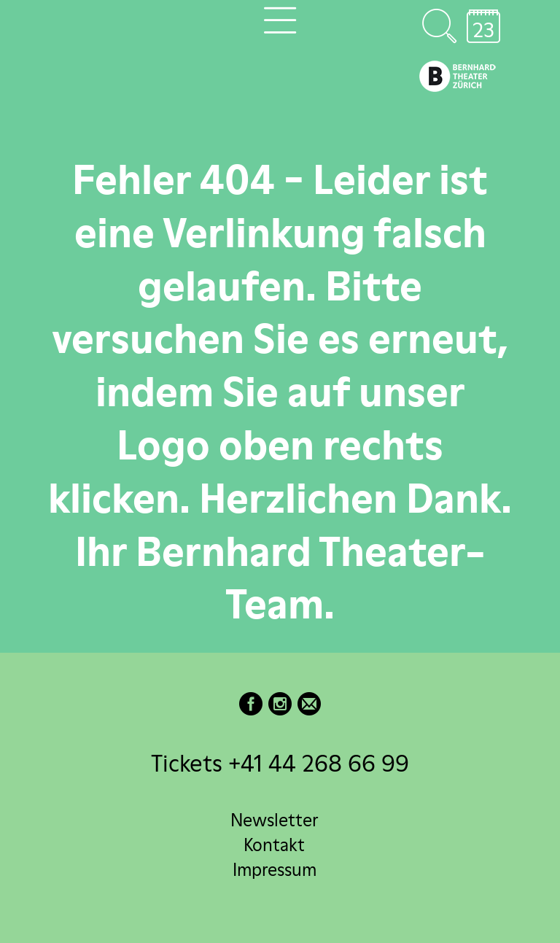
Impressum (275, 870)
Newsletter (274, 820)
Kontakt (274, 845)
